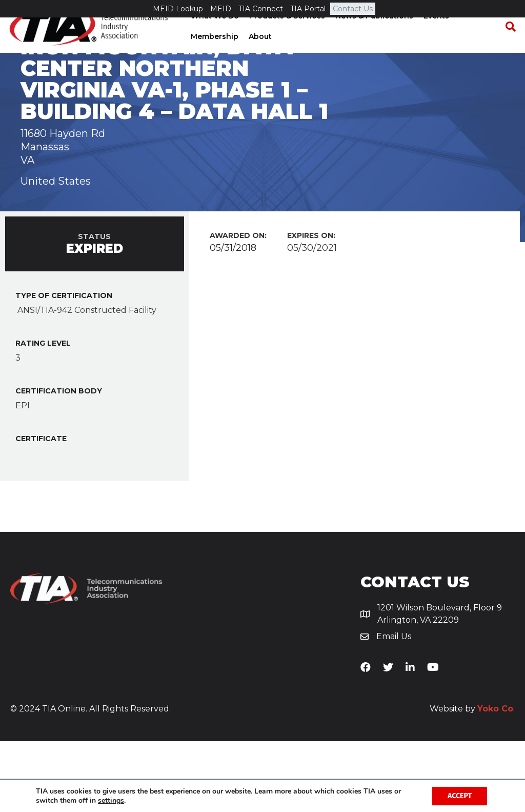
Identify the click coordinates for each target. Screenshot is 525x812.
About (260, 54)
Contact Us (353, 9)
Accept (460, 796)
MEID (221, 9)
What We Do (214, 33)
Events (436, 33)
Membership (214, 54)
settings (111, 801)
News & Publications (374, 33)
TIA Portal (308, 9)
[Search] (507, 44)
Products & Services (287, 33)
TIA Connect (261, 9)
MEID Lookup (178, 9)
